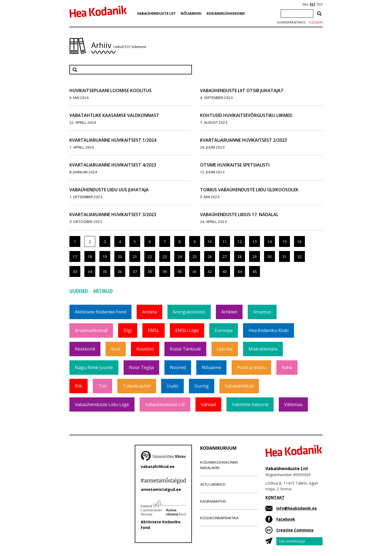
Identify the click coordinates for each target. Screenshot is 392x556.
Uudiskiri (315, 22)
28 (240, 257)
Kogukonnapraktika (219, 518)
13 (255, 242)
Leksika (225, 349)
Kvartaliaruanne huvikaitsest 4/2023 (113, 165)
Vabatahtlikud (239, 386)
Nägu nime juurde (94, 367)
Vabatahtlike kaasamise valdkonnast (114, 115)
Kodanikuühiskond (226, 13)
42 (210, 272)
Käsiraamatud (213, 501)
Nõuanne (211, 367)
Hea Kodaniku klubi (269, 330)
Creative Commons (295, 530)
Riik (79, 386)
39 (165, 272)
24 (180, 257)
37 (135, 272)
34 (90, 272)
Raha (287, 367)
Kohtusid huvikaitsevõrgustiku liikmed (246, 115)
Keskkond (85, 349)
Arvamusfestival (91, 330)
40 (180, 272)
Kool (116, 349)
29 (255, 257)
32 (299, 257)
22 (150, 257)
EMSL (154, 330)
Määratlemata (263, 349)
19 (105, 257)
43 (225, 272)
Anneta (149, 312)
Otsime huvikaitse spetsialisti (235, 165)
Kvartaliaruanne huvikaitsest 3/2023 (113, 214)
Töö (102, 386)
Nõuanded (191, 13)
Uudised (79, 291)
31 (284, 257)
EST (313, 4)
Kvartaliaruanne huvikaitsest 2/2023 (244, 140)
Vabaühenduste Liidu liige (102, 404)
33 (75, 272)
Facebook (286, 519)
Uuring (202, 386)
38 (150, 272)
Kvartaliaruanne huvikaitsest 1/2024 (113, 140)
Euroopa (224, 330)
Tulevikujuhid (137, 386)
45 (255, 272)
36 (120, 272)
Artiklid (103, 291)
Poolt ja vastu (251, 367)
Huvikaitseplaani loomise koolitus (111, 90)
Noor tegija (141, 367)
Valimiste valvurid (250, 404)
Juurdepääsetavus (291, 22)
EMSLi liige (187, 330)
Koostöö (145, 349)
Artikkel (229, 312)
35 (105, 272)
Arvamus (262, 312)
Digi (128, 330)
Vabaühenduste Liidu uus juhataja (109, 190)
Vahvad (208, 404)
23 (165, 257)
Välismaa (293, 404)
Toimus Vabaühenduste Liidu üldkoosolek (249, 190)
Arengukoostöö (189, 312)
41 (195, 272)
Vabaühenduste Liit (156, 13)
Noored (178, 367)
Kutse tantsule (185, 349)
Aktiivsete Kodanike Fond (100, 312)
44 (240, 272)
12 (240, 242)
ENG (305, 4)
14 (269, 242)
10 (210, 242)
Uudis (172, 386)
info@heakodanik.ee (297, 508)
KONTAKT (275, 497)
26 (210, 257)
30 (269, 257)
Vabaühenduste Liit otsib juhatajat (242, 90)
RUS (320, 4)
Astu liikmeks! (213, 484)
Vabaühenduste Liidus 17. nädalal (239, 214)
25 (195, 257)
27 (225, 257)
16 (299, 242)
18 (90, 257)
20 (120, 257)
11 (225, 242)
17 (75, 257)
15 (284, 242)
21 (135, 257)
